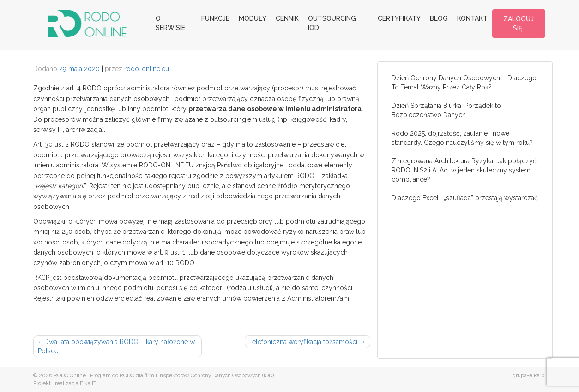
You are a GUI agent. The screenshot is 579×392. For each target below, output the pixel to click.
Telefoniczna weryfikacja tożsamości (303, 342)
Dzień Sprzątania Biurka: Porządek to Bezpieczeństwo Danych (446, 110)
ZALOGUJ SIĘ (519, 24)
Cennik (287, 18)
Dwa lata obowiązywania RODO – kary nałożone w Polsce (116, 346)
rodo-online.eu (147, 69)
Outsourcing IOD (332, 23)
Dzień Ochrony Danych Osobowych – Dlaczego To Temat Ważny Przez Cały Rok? (464, 83)
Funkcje (215, 18)
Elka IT (88, 383)
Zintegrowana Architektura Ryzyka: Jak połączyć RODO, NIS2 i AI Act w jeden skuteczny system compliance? (464, 170)
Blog (439, 18)
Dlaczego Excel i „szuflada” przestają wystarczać (465, 198)
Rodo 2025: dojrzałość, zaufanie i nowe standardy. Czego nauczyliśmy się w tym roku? (462, 138)
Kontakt (472, 18)
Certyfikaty (399, 18)
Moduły (253, 18)
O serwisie (170, 23)
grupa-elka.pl (529, 375)
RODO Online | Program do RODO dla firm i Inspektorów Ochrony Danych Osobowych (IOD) (164, 375)
